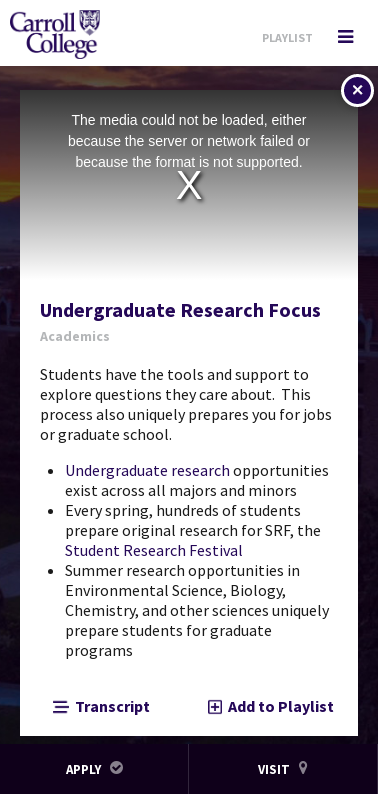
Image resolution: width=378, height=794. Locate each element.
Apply (94, 769)
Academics (75, 336)
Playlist (287, 37)
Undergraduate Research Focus (180, 310)
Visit (283, 769)
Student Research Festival (154, 550)
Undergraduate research (147, 470)
